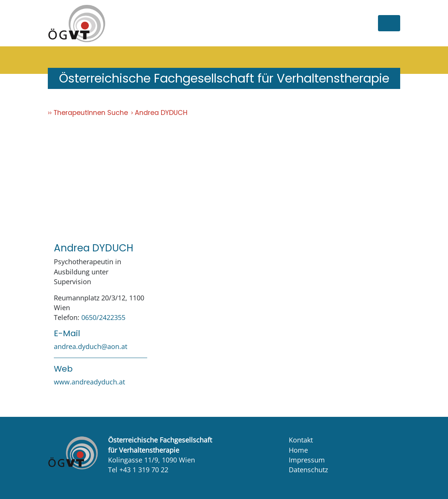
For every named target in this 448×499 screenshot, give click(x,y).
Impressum (307, 460)
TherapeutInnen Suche (91, 113)
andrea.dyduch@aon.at (91, 346)
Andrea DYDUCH (161, 113)
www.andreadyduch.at (89, 382)
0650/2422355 (103, 317)
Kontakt (301, 440)
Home (298, 450)
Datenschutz (308, 470)
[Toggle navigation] (389, 23)
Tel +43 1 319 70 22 (138, 470)
